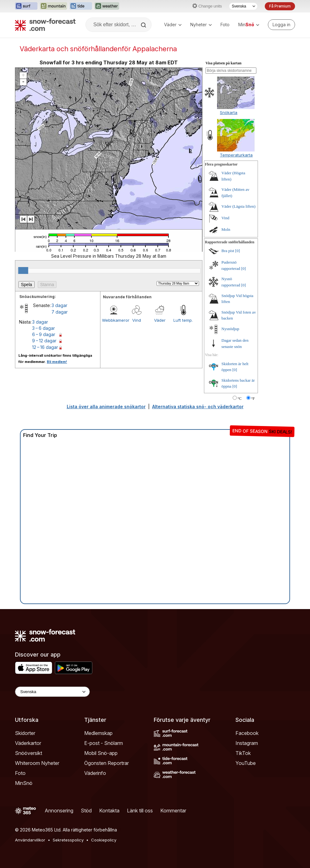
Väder (173, 25)
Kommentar (173, 811)
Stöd (86, 811)
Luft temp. (183, 320)
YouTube (246, 763)
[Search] (144, 25)
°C (240, 399)
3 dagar (59, 305)
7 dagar (60, 312)
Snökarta (229, 112)
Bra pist (228, 251)
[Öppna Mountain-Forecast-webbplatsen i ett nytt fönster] (53, 6)
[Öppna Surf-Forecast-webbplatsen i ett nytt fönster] (26, 6)
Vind (137, 320)
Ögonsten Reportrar (107, 763)
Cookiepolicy (104, 840)
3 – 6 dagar (44, 328)
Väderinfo (95, 773)
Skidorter (25, 733)
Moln (226, 229)
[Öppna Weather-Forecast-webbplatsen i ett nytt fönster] (107, 6)
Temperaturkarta (236, 155)
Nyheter (201, 25)
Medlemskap (98, 733)
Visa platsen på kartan (223, 63)
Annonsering (59, 811)
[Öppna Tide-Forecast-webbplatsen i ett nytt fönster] (81, 6)
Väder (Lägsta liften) (238, 206)
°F (253, 399)
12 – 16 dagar (45, 347)
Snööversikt (29, 753)
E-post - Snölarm (104, 743)
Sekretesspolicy (68, 840)
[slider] (23, 270)
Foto (225, 25)
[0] (237, 251)
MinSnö (24, 783)
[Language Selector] (52, 692)
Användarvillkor (30, 840)
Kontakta (109, 811)
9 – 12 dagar (44, 341)
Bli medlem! (57, 362)
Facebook (247, 733)
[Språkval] (243, 6)
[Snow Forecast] (45, 25)
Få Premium (280, 6)
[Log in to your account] (281, 25)
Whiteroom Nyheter (37, 763)
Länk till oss (140, 811)
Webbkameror (114, 320)
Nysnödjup (230, 329)
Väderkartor (28, 743)
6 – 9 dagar (44, 334)
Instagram (247, 743)
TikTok (243, 753)
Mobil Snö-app (101, 753)
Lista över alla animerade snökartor (106, 407)
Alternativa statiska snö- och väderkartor (198, 407)
